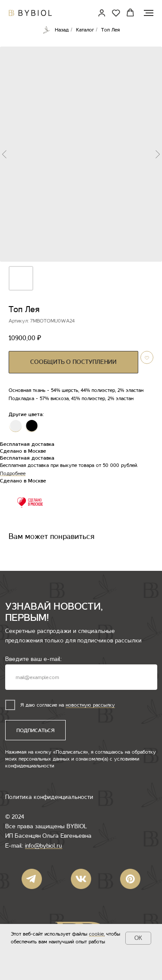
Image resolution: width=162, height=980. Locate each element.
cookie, (97, 934)
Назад (56, 30)
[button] (116, 13)
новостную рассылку (90, 705)
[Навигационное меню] (149, 13)
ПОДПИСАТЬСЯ (35, 730)
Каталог (85, 30)
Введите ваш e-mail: (33, 659)
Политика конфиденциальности (49, 797)
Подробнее (13, 473)
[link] (102, 13)
